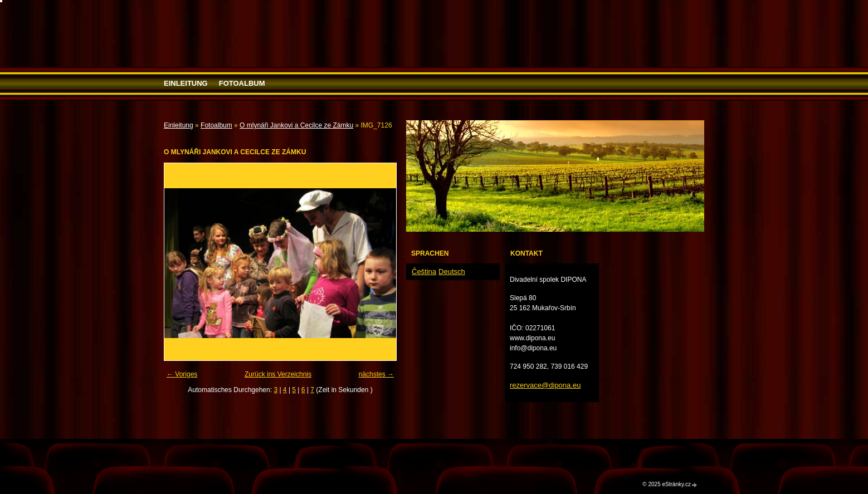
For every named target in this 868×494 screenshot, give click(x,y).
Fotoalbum (242, 83)
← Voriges (182, 374)
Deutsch (452, 272)
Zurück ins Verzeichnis (278, 374)
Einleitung (186, 83)
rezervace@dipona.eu (545, 385)
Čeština (424, 272)
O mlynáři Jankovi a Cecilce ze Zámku (296, 125)
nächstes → (376, 374)
